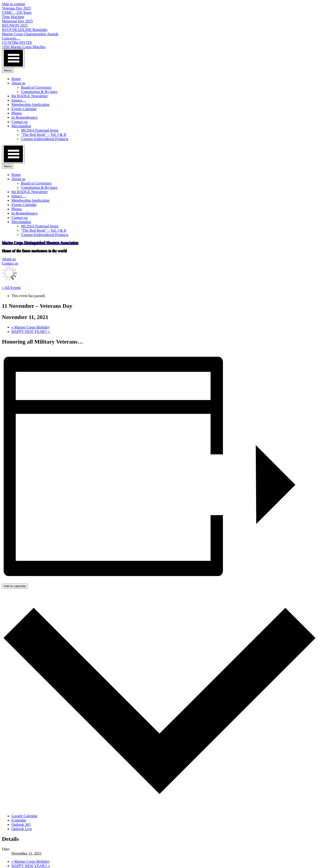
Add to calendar (15, 586)
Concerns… (11, 38)
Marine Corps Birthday (31, 327)
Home (16, 79)
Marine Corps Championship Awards (30, 34)
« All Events (11, 288)
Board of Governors (36, 87)
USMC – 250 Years (17, 13)
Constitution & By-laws (39, 92)
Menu (8, 70)
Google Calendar (24, 816)
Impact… (19, 100)
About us (18, 83)
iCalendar (19, 820)
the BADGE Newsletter (30, 96)
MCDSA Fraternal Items (40, 130)
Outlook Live (22, 829)
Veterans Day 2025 (16, 8)
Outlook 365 (21, 824)
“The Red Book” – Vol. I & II (44, 135)
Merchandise (21, 126)
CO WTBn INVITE (17, 43)
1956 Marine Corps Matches (24, 47)
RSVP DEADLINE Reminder (25, 30)
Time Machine (13, 17)
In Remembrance (25, 117)
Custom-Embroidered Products (45, 139)
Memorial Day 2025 (17, 21)
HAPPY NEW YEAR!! (31, 331)
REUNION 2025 (15, 25)
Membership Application (31, 105)
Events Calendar (24, 109)
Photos (17, 113)
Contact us (20, 122)
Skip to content (13, 4)
